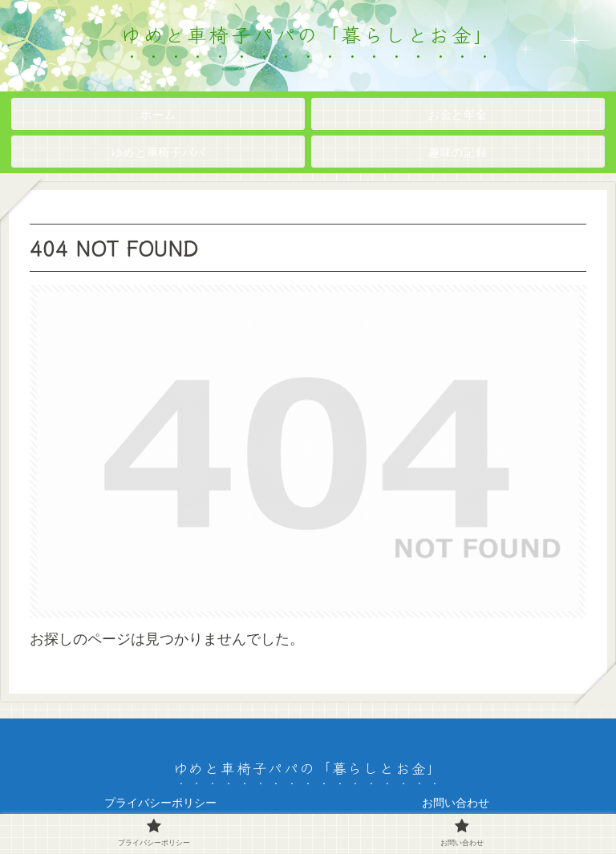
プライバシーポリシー (160, 803)
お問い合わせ (456, 803)
